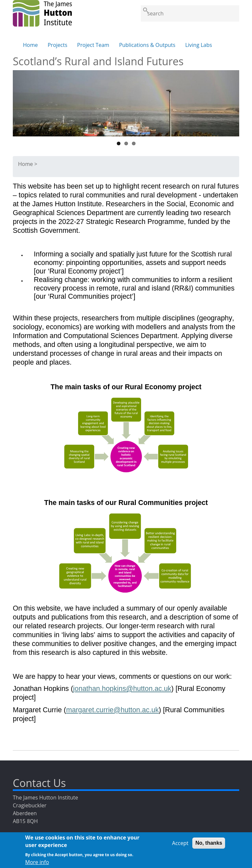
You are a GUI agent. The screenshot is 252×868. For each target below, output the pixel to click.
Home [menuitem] (30, 45)
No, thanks (209, 846)
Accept (180, 846)
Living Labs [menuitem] (199, 45)
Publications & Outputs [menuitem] (147, 45)
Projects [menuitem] (57, 45)
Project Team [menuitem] (93, 45)
